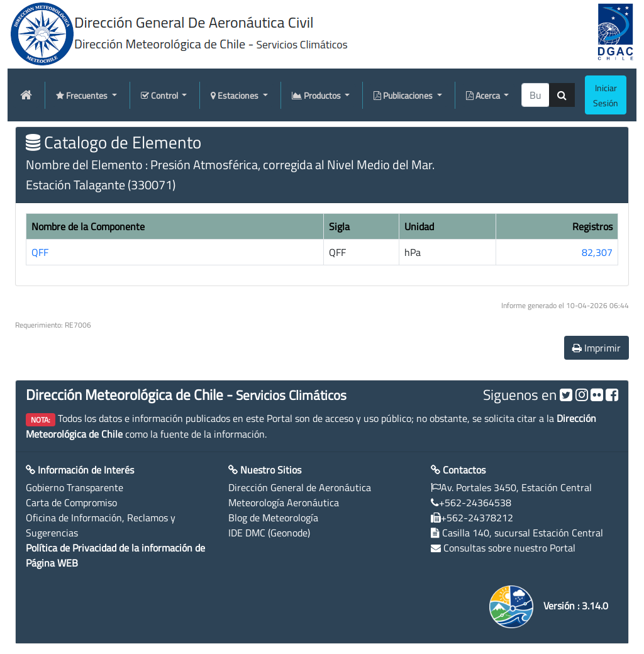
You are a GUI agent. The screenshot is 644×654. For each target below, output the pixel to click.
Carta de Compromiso (71, 502)
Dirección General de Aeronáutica (300, 487)
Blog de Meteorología (273, 518)
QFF (40, 252)
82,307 (597, 252)
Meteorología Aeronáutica (284, 502)
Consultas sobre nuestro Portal (509, 548)
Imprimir (597, 348)
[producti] (536, 95)
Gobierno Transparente (75, 487)
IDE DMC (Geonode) (269, 533)
